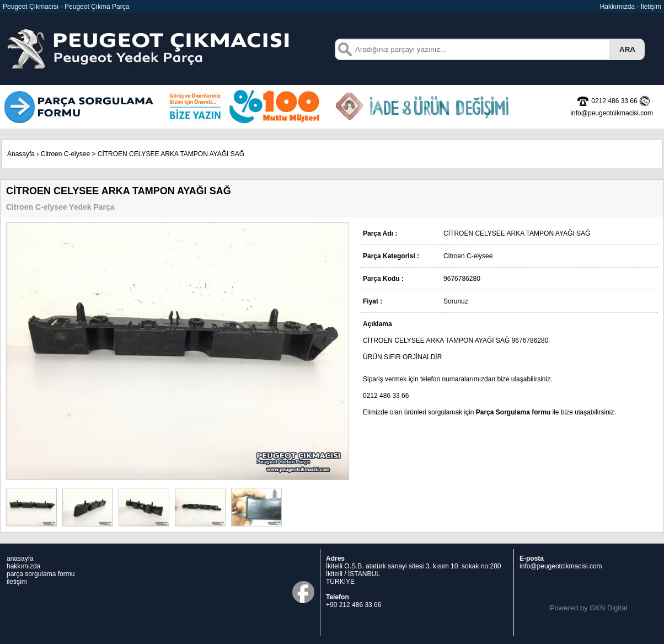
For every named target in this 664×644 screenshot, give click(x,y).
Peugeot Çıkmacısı (31, 7)
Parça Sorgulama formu (513, 412)
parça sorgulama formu (41, 574)
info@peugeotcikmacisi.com (561, 566)
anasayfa (20, 558)
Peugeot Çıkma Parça (97, 7)
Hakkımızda (617, 7)
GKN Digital (608, 608)
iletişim (17, 582)
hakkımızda (23, 566)
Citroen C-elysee (65, 154)
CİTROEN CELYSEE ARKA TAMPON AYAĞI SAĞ (171, 154)
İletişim (651, 7)
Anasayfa (21, 154)
